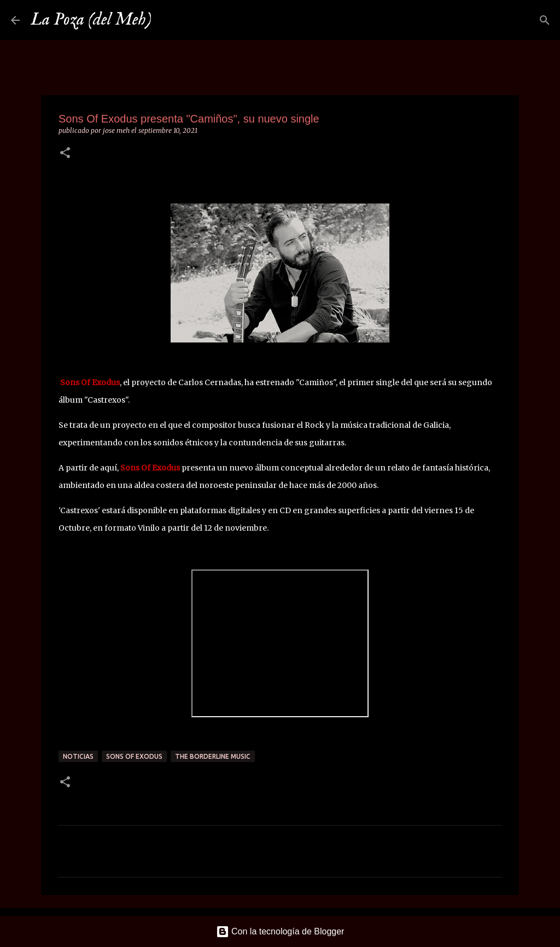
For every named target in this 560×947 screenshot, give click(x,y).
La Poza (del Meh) (91, 20)
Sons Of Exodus (134, 756)
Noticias (78, 756)
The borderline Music (213, 756)
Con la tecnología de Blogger (280, 931)
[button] (65, 153)
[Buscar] (167, 20)
